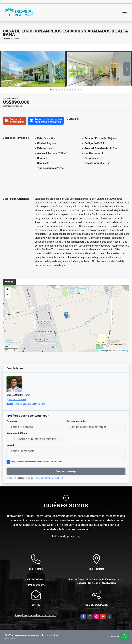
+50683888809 (18, 399)
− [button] (7, 295)
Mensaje (11, 445)
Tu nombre (13, 421)
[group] (33, 69)
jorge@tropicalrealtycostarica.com (27, 404)
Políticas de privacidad (66, 537)
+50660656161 (36, 580)
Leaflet (103, 351)
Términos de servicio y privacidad (48, 478)
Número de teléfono (17, 433)
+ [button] (7, 290)
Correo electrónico (77, 421)
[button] (51, 90)
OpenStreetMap (122, 351)
